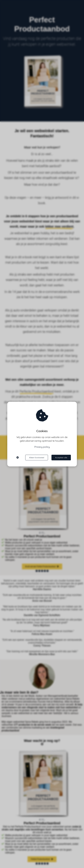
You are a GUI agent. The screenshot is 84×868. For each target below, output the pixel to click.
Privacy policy (42, 447)
